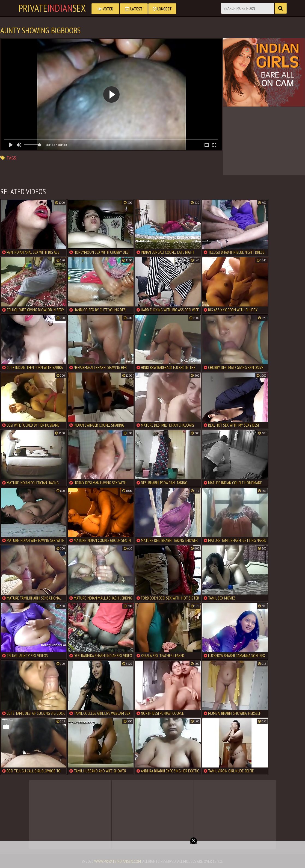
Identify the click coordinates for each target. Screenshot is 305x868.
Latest (134, 9)
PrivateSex (52, 8)
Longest (162, 9)
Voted (105, 9)
